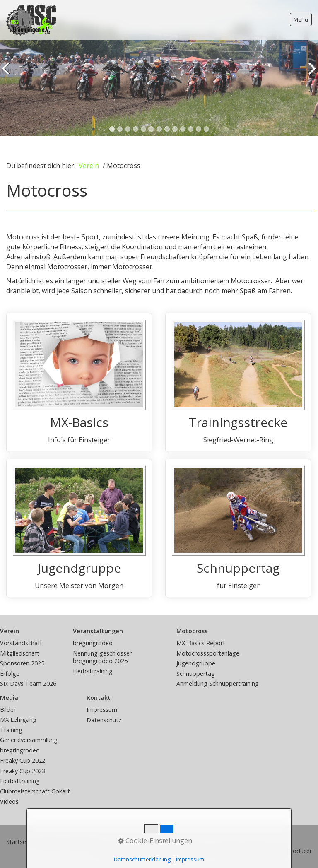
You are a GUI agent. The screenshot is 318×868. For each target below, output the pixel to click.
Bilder (8, 710)
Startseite (20, 842)
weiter (310, 74)
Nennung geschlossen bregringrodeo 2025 (103, 657)
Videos (9, 802)
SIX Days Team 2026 (28, 684)
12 (199, 129)
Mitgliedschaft (20, 653)
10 (183, 129)
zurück (8, 74)
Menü (301, 19)
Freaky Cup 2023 (23, 771)
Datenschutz (104, 720)
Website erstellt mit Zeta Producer (264, 851)
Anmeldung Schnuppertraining (218, 684)
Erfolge (10, 674)
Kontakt (50, 842)
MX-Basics (79, 382)
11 (191, 129)
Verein (89, 166)
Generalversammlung (29, 740)
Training (11, 730)
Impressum (102, 710)
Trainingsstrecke (238, 382)
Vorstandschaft (21, 643)
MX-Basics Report (201, 643)
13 (206, 129)
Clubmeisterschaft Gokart (35, 791)
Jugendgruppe (79, 528)
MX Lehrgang (18, 720)
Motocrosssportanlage (208, 653)
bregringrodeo (93, 643)
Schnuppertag (238, 528)
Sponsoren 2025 (22, 663)
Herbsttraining (93, 671)
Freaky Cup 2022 (23, 761)
